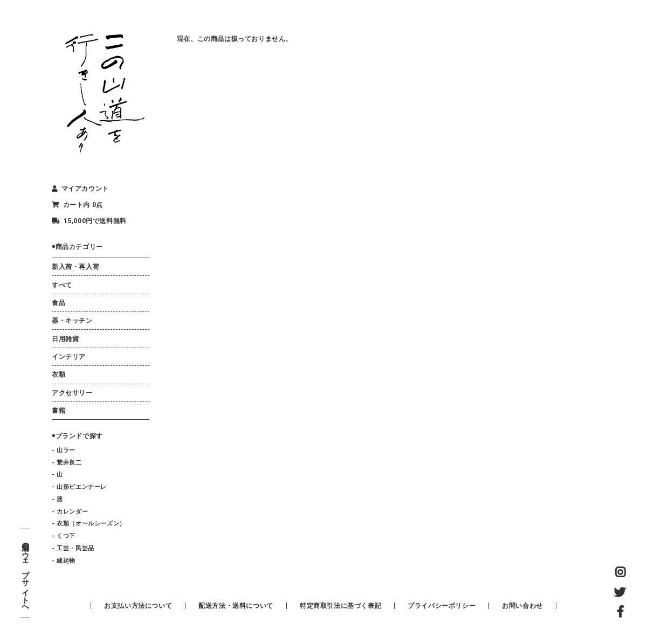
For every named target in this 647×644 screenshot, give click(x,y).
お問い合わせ (522, 606)
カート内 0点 (77, 205)
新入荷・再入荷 (75, 267)
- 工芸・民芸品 (73, 548)
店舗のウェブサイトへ (25, 574)
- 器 (57, 499)
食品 (58, 303)
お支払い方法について (138, 606)
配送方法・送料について (236, 606)
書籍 (58, 411)
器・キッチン (72, 321)
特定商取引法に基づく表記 (340, 606)
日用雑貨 (65, 339)
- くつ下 (64, 536)
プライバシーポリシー (442, 606)
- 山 (57, 475)
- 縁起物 (64, 561)
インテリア (69, 357)
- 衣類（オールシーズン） (89, 524)
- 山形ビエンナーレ (79, 487)
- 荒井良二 (67, 463)
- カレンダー (70, 512)
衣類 (58, 375)
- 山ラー (64, 450)
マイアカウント (80, 189)
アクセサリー (72, 393)
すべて (62, 285)
